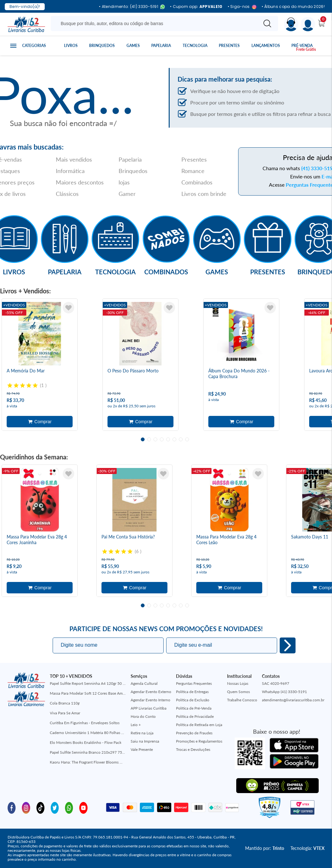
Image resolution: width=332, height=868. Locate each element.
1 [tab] (143, 439)
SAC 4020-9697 (276, 683)
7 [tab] (181, 439)
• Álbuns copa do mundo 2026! (293, 7)
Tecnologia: (307, 848)
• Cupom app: (196, 7)
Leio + (136, 725)
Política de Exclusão (193, 700)
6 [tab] (174, 439)
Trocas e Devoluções (193, 749)
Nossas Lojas (238, 683)
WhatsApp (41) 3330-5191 (284, 692)
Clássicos (67, 194)
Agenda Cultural (144, 683)
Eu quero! (288, 645)
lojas (124, 182)
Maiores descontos (80, 182)
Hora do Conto (143, 716)
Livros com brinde (204, 194)
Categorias (34, 46)
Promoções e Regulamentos (199, 741)
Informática (70, 171)
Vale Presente (142, 749)
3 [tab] (155, 439)
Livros (71, 46)
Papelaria (161, 46)
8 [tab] (187, 439)
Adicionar (40, 422)
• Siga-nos (242, 7)
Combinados (197, 182)
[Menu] (308, 24)
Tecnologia (195, 46)
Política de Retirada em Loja (199, 725)
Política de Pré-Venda (194, 708)
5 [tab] (168, 439)
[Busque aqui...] (156, 23)
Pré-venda (302, 46)
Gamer (127, 194)
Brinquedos (102, 46)
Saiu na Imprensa (145, 741)
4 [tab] (162, 439)
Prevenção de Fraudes (194, 733)
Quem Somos (238, 692)
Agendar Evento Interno (150, 700)
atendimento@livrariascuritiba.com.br (293, 700)
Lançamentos (266, 46)
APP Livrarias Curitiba (149, 708)
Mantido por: (265, 848)
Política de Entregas (192, 692)
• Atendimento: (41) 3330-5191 (132, 7)
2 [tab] (149, 439)
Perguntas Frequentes (194, 683)
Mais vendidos (74, 159)
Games (133, 46)
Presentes (229, 46)
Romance (193, 171)
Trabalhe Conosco (242, 700)
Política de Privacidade (195, 716)
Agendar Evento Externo (151, 692)
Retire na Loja (142, 733)
